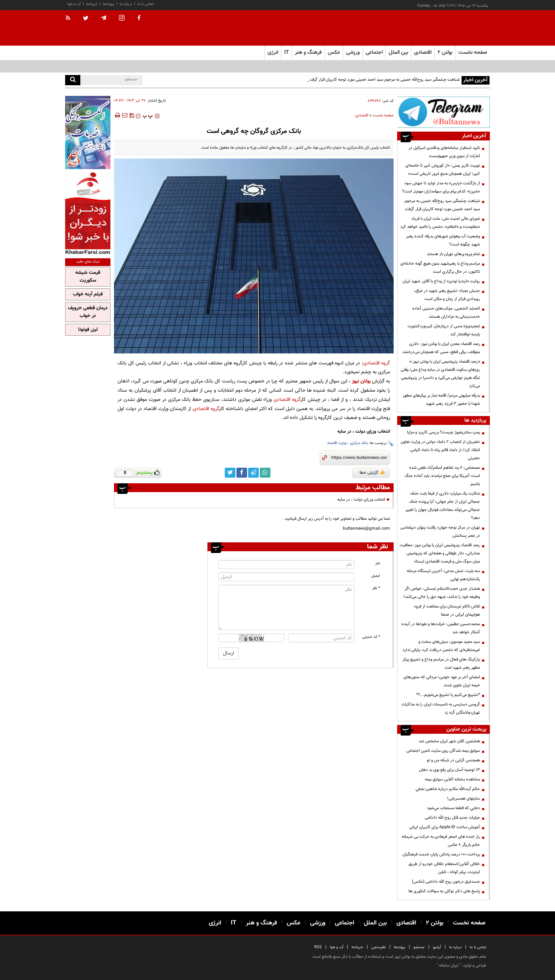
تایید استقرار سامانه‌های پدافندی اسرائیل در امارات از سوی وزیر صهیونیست (444, 152)
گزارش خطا (372, 473)
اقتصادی (362, 116)
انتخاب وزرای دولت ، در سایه (361, 500)
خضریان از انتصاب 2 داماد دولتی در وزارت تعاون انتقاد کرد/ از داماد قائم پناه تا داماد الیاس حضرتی (440, 450)
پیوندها (109, 4)
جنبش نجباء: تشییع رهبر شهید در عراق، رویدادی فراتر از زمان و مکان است (447, 295)
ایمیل (376, 576)
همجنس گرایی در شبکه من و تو (453, 760)
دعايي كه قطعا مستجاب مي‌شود (453, 808)
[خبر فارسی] (88, 213)
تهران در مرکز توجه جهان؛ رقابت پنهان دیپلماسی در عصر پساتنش (440, 532)
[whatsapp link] (265, 473)
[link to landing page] (454, 28)
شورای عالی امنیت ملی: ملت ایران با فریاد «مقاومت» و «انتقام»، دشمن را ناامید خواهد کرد (440, 223)
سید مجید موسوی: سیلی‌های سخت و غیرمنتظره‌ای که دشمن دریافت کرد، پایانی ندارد (441, 646)
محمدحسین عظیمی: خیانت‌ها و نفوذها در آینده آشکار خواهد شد (441, 628)
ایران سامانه (449, 965)
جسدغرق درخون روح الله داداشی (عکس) (446, 882)
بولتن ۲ (445, 53)
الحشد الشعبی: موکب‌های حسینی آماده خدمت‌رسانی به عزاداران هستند (446, 313)
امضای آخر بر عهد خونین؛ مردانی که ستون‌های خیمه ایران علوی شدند (442, 681)
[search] (73, 80)
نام (378, 563)
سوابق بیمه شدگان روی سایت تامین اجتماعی (443, 751)
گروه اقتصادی (377, 363)
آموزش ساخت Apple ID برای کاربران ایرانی (445, 827)
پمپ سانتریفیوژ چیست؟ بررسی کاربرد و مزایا (444, 432)
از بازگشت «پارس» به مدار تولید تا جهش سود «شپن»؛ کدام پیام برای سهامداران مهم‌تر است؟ (441, 187)
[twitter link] (230, 473)
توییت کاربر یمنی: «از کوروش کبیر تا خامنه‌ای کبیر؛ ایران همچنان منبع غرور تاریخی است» (443, 170)
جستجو (419, 947)
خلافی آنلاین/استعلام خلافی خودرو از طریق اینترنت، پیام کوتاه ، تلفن (444, 868)
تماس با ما (146, 4)
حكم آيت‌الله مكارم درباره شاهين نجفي (448, 789)
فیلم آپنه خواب (88, 294)
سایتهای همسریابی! (464, 799)
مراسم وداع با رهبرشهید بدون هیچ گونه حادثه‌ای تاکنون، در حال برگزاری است (440, 268)
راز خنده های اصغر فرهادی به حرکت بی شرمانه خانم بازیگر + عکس (441, 841)
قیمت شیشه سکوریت (88, 277)
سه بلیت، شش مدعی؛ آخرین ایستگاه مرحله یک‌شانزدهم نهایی (443, 575)
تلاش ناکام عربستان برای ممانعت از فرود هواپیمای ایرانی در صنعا (447, 610)
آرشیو (437, 947)
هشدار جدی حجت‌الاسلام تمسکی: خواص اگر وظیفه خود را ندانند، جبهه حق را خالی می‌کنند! (442, 593)
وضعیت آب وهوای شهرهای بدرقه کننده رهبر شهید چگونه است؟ (443, 240)
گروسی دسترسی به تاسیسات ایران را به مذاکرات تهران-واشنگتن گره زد (441, 708)
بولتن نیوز (361, 381)
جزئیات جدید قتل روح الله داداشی (452, 818)
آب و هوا (74, 4)
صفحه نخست (473, 53)
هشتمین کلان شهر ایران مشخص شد (449, 741)
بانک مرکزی (359, 443)
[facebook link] (242, 473)
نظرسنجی (379, 947)
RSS (318, 947)
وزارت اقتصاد (337, 443)
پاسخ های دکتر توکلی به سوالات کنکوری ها (444, 891)
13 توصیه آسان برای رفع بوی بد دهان (450, 770)
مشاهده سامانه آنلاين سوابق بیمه (452, 779)
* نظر (376, 588)
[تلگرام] (444, 112)
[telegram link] (253, 473)
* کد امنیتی (371, 637)
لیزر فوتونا (88, 330)
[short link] (359, 458)
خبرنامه (92, 4)
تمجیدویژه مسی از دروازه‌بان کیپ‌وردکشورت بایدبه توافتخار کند (444, 330)
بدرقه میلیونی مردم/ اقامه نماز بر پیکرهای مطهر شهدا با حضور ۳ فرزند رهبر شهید (441, 400)
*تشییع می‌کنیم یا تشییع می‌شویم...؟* (448, 695)
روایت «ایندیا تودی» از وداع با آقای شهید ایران (441, 281)
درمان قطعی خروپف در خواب (88, 312)
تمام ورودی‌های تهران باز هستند (453, 254)
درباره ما (126, 4)
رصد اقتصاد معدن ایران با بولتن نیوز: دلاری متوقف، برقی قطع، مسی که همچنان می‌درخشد (441, 348)
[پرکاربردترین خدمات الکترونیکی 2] (88, 132)
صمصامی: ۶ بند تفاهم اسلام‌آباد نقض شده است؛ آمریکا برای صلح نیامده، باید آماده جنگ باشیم (442, 476)
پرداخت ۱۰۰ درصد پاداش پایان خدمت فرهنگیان (441, 854)
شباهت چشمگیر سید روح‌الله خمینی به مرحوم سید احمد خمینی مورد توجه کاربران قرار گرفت (384, 80)
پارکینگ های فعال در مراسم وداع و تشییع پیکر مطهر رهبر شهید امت (441, 664)
